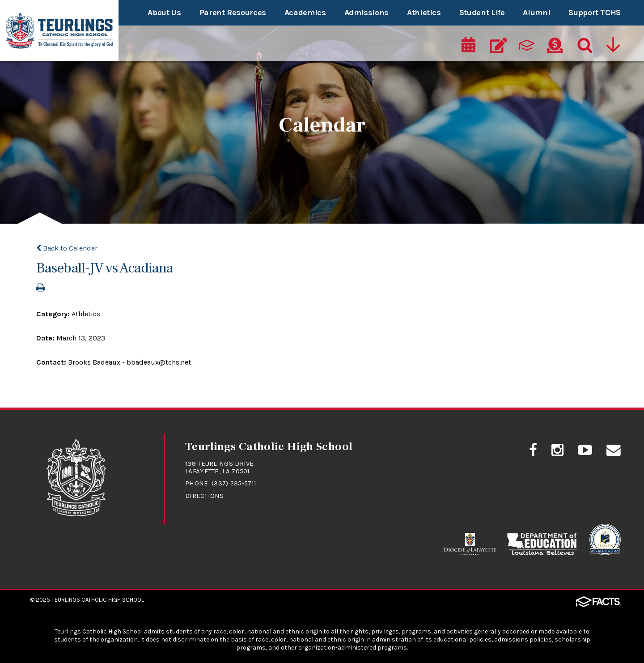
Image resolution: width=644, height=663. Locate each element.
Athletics (424, 13)
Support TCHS (595, 13)
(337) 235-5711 (234, 483)
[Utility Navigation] (613, 46)
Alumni (536, 13)
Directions (205, 495)
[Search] (583, 46)
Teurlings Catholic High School (98, 599)
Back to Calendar (67, 248)
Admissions (366, 13)
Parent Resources (233, 13)
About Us (164, 13)
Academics (305, 13)
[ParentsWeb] (527, 46)
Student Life (482, 13)
